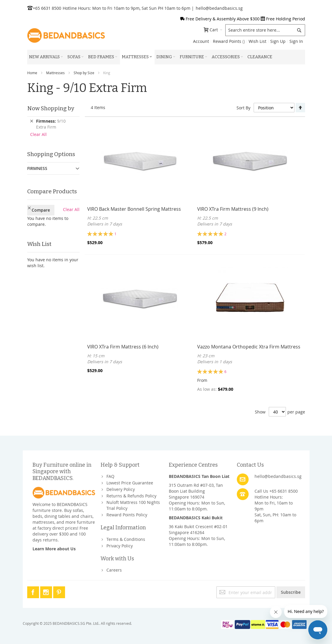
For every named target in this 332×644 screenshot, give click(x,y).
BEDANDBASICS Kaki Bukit (196, 518)
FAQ (110, 476)
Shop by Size (84, 73)
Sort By (243, 108)
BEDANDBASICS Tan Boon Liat (199, 476)
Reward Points (229, 41)
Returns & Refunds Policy (131, 496)
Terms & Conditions (126, 539)
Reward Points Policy (127, 515)
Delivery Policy (121, 489)
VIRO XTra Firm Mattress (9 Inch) (233, 209)
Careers (114, 570)
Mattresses (55, 73)
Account (201, 41)
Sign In (296, 41)
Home (32, 73)
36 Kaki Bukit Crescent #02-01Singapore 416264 (198, 529)
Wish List (257, 41)
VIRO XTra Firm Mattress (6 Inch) (123, 347)
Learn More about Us (54, 549)
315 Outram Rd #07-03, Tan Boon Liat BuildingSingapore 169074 (196, 491)
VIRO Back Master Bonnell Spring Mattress (134, 209)
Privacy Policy (120, 546)
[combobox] (265, 30)
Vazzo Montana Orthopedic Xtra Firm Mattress (249, 347)
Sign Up (278, 41)
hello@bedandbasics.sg (219, 8)
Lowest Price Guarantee (130, 483)
